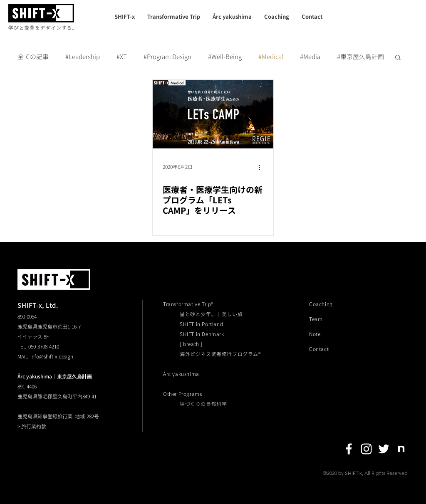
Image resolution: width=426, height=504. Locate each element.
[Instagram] (366, 449)
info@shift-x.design (52, 357)
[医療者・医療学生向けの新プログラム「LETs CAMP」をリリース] (213, 114)
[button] (398, 58)
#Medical (271, 57)
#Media (310, 57)
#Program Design (167, 57)
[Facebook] (349, 449)
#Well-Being (225, 57)
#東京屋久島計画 (360, 57)
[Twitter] (384, 449)
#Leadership (83, 57)
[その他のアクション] (262, 167)
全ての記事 (33, 57)
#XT (122, 57)
